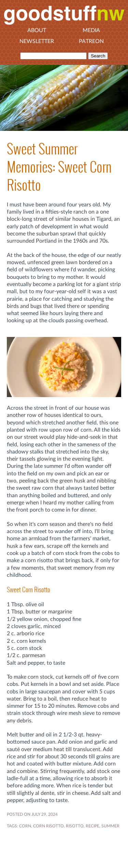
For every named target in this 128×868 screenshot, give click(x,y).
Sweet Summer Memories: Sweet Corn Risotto (59, 167)
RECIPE (93, 826)
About (37, 30)
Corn (25, 826)
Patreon (91, 41)
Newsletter (37, 41)
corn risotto (48, 826)
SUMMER (110, 826)
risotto (75, 826)
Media (91, 30)
